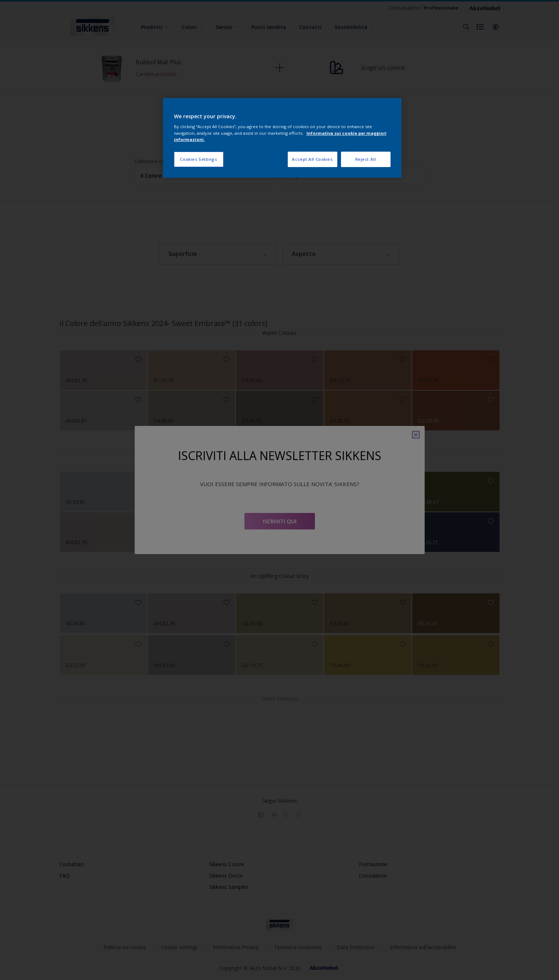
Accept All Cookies (312, 159)
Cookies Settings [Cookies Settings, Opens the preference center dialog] (198, 159)
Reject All (366, 159)
